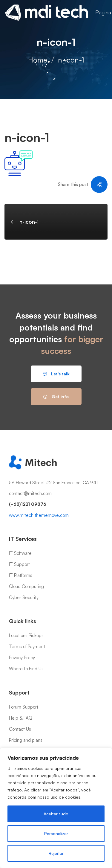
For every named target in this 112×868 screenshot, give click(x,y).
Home (38, 60)
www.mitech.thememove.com (39, 515)
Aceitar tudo (56, 814)
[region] (56, 808)
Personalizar (56, 833)
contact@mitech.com (30, 493)
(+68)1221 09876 (28, 504)
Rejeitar (56, 853)
